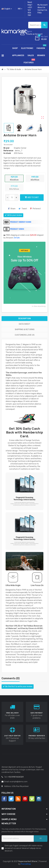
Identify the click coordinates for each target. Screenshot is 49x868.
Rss (18, 799)
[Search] (38, 25)
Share (12, 209)
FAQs (40, 13)
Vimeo (32, 799)
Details (17, 238)
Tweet (23, 209)
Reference (8, 151)
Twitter (11, 799)
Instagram (39, 799)
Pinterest (35, 209)
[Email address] (18, 839)
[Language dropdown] (7, 9)
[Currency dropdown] (20, 9)
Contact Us (42, 10)
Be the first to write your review (18, 686)
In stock (7, 153)
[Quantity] (12, 198)
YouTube (25, 799)
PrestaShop (26, 864)
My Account (43, 5)
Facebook (4, 799)
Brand (6, 148)
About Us (41, 7)
